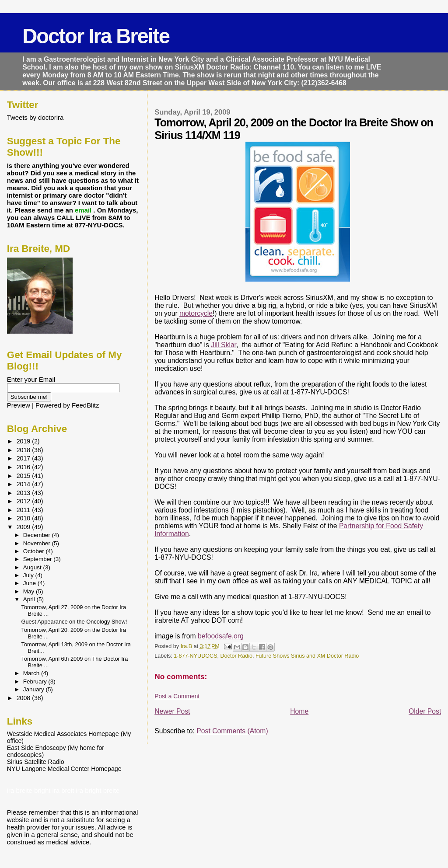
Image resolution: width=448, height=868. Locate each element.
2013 (24, 493)
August (33, 567)
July (29, 575)
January (35, 689)
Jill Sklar (224, 345)
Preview (19, 405)
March (32, 673)
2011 (24, 510)
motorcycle (196, 313)
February (36, 682)
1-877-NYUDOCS (195, 656)
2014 (24, 484)
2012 (24, 501)
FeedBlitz (85, 405)
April (30, 599)
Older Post (425, 711)
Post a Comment (177, 696)
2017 (24, 458)
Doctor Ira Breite (96, 36)
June (30, 583)
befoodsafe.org (221, 636)
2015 (24, 476)
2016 (24, 467)
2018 (24, 450)
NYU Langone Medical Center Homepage (64, 769)
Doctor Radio (236, 656)
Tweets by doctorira (35, 117)
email (84, 210)
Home (299, 711)
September (38, 559)
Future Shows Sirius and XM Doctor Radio (307, 656)
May (30, 591)
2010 (24, 518)
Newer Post (172, 711)
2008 (24, 698)
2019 (24, 441)
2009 (24, 527)
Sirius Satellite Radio (36, 762)
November (38, 543)
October (35, 551)
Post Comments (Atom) (232, 731)
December (38, 535)
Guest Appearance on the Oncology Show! (74, 622)
